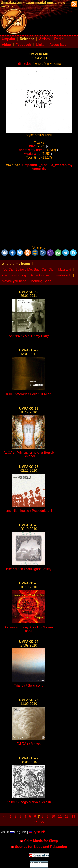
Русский (37, 832)
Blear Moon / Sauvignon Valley (29, 569)
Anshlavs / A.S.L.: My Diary (29, 336)
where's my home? (32, 150)
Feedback (23, 45)
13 (73, 816)
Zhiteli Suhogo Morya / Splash (29, 802)
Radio (59, 39)
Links (40, 45)
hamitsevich (62, 275)
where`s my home (16, 264)
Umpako (8, 39)
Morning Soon (41, 281)
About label (58, 45)
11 (60, 816)
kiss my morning (14, 275)
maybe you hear (14, 281)
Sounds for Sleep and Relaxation (39, 847)
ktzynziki (64, 269)
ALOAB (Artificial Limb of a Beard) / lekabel (29, 454)
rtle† (32, 146)
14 (36, 822)
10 (53, 816)
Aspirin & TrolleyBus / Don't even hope (29, 629)
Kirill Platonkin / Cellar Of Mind (29, 394)
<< (5, 816)
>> (42, 822)
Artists (44, 39)
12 (67, 816)
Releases (27, 39)
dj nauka (24, 64)
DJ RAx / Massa (29, 744)
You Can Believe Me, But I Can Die (28, 269)
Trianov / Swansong (29, 686)
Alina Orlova (40, 275)
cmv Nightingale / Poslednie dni (29, 511)
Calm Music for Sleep (39, 841)
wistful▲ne (32, 154)
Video (6, 45)
